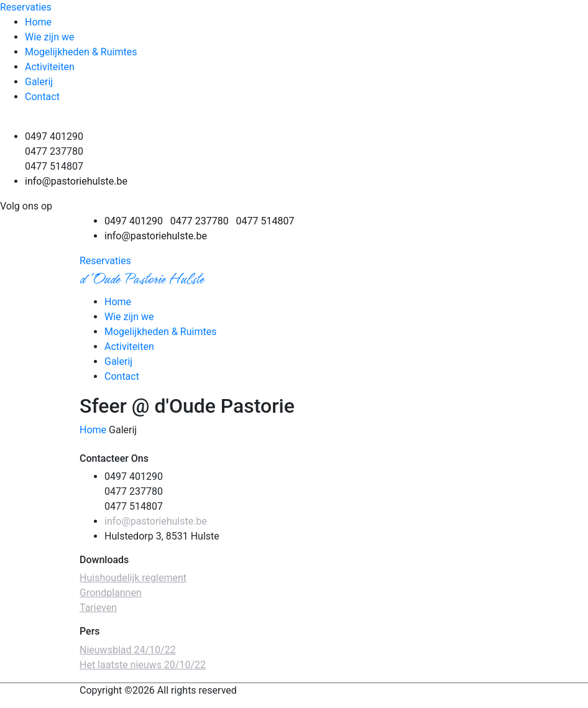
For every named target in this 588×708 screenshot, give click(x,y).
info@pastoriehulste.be (76, 181)
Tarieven (98, 608)
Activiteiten (50, 67)
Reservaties (26, 7)
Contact (42, 97)
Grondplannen (111, 593)
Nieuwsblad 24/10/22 (128, 650)
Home (38, 22)
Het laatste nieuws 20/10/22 (143, 665)
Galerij (39, 82)
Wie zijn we (50, 37)
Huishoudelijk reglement (133, 578)
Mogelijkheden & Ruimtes (81, 52)
